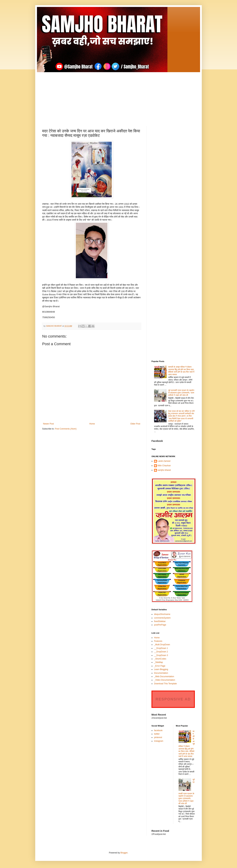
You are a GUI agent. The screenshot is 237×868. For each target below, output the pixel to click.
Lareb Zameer (164, 461)
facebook (158, 730)
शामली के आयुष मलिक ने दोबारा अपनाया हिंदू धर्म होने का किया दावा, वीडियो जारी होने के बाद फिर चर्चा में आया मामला (181, 371)
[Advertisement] (118, 96)
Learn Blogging (161, 669)
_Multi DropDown (162, 645)
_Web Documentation (164, 676)
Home (92, 424)
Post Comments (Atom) (66, 429)
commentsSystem (162, 618)
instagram (159, 741)
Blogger (124, 853)
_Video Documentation (165, 680)
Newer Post (48, 424)
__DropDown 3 (161, 655)
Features (158, 641)
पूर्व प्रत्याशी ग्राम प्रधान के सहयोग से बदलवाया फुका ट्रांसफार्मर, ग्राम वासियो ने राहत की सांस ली (181, 393)
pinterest (158, 737)
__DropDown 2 (161, 652)
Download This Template (165, 684)
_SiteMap (158, 662)
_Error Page (160, 666)
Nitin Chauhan (164, 466)
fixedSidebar (160, 621)
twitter (157, 734)
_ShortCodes (160, 659)
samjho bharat (164, 470)
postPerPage (160, 625)
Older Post (135, 424)
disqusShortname (162, 614)
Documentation (161, 673)
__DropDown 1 (161, 648)
